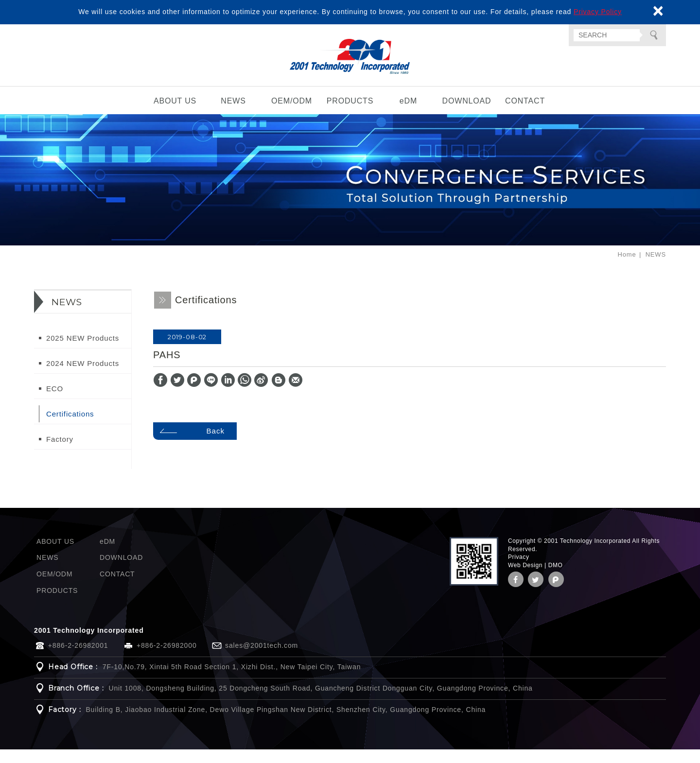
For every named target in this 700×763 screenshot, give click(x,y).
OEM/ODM (292, 115)
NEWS (233, 115)
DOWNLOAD (467, 115)
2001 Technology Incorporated (350, 63)
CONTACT (525, 115)
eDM (408, 115)
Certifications (70, 427)
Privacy (519, 571)
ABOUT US (175, 115)
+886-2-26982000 (167, 659)
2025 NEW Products (83, 352)
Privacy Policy (598, 12)
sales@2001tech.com (262, 659)
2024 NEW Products (83, 377)
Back (219, 444)
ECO (55, 402)
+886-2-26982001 (78, 659)
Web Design (525, 579)
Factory (60, 453)
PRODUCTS (350, 115)
